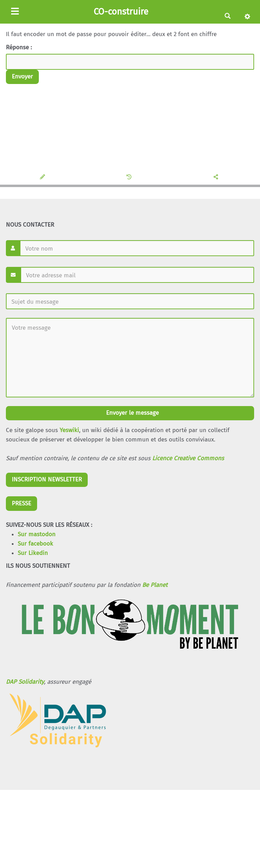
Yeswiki (69, 430)
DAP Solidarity (25, 682)
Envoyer (22, 77)
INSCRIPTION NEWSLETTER (47, 479)
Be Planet (155, 585)
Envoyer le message (132, 413)
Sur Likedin (33, 553)
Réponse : (20, 47)
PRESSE (21, 503)
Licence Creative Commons (188, 458)
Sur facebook (35, 544)
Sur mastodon (37, 534)
